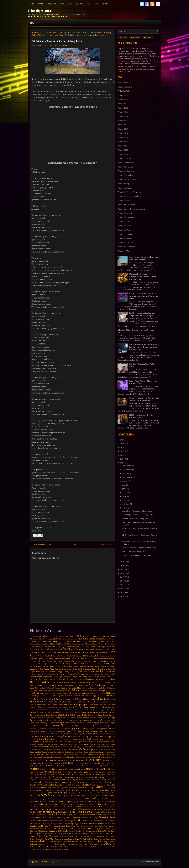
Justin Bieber (45, 739)
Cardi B (96, 666)
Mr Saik (82, 788)
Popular (123, 37)
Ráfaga (104, 815)
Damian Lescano (104, 683)
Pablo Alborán (36, 801)
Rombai (53, 815)
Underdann (64, 839)
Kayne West (49, 742)
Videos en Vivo (124, 251)
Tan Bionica (91, 828)
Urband (71, 839)
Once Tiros (99, 796)
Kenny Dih (87, 742)
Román (76, 815)
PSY (105, 799)
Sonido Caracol (110, 824)
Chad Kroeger (103, 669)
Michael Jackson (103, 782)
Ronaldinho (83, 815)
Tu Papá (46, 839)
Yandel (93, 847)
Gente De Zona (65, 715)
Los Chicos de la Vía (98, 757)
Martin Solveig (85, 777)
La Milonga (110, 747)
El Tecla (46, 702)
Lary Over (75, 752)
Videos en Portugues (126, 247)
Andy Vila (97, 647)
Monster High (59, 788)
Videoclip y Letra (39, 11)
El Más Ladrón (49, 699)
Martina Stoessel (98, 777)
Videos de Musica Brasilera (129, 196)
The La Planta (110, 831)
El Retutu (110, 699)
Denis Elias (76, 688)
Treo (101, 836)
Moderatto (51, 788)
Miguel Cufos (59, 785)
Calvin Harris (110, 664)
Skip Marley (51, 824)
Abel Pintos (87, 636)
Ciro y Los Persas (48, 677)
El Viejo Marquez (69, 702)
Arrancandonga (82, 649)
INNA (84, 723)
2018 (123, 566)
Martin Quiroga (62, 777)
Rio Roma (96, 812)
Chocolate (33, 674)
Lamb (69, 752)
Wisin (38, 847)
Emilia (49, 705)
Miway (45, 788)
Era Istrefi (94, 705)
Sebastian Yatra (107, 817)
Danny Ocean (51, 685)
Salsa (70, 4)
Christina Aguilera (84, 674)
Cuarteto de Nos (66, 679)
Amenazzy (39, 647)
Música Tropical (124, 83)
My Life (94, 788)
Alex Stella (88, 641)
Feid (64, 710)
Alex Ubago (96, 641)
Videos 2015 (123, 121)
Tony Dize (73, 836)
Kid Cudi (37, 744)
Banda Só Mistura (60, 656)
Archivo (147, 37)
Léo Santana (83, 763)
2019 (41, 33)
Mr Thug (87, 788)
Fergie (102, 710)
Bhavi (46, 659)
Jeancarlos (69, 729)
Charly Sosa (69, 672)
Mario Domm (111, 772)
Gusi (46, 720)
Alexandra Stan (35, 644)
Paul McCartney (45, 804)
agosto (125, 481)
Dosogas (47, 693)
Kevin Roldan (101, 742)
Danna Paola (41, 685)
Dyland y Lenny (91, 693)
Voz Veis (82, 844)
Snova (81, 824)
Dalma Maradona (64, 683)
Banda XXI (71, 656)
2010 (123, 596)
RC (43, 809)
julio (124, 485)
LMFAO (98, 744)
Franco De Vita (59, 712)
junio (125, 489)
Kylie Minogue (68, 744)
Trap (62, 4)
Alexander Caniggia (108, 641)
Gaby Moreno (34, 715)
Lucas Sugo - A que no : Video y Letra (137, 515)
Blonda (90, 659)
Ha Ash (100, 720)
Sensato (51, 821)
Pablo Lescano (49, 801)
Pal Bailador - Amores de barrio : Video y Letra (57, 41)
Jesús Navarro (34, 731)
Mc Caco (101, 780)
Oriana (32, 799)
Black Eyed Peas (68, 659)
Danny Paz (60, 686)
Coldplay (84, 677)
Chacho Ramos (91, 669)
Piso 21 (67, 807)
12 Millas (37, 636)
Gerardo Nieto (80, 715)
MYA (101, 763)
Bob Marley (97, 659)
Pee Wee (86, 804)
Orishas (38, 799)
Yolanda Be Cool (102, 847)
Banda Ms (49, 656)
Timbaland (99, 834)
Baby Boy (73, 652)
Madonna (107, 763)
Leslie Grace (55, 755)
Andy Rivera (90, 647)
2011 (122, 592)
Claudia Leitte (58, 677)
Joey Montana (93, 731)
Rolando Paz (44, 815)
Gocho (72, 718)
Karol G (107, 739)
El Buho (75, 696)
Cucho (76, 679)
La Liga (91, 747)
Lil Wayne (90, 755)
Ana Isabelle (69, 647)
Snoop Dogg (73, 824)
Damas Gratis (83, 682)
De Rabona (57, 688)
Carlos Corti (39, 669)
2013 (122, 585)
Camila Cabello (55, 666)
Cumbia (41, 4)
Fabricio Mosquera (83, 707)
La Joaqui (64, 747)
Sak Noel (112, 815)
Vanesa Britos (75, 841)
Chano (38, 672)
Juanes (67, 736)
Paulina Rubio (56, 804)
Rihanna (88, 812)
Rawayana (63, 810)
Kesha (94, 742)
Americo (47, 647)
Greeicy (99, 718)
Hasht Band (111, 720)
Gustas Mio (52, 720)
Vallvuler (54, 842)
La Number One (39, 750)
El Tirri (52, 702)
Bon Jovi (33, 661)
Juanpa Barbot (76, 737)
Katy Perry (40, 742)
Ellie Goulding (99, 702)
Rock (96, 4)
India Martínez (36, 726)
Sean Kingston (63, 818)
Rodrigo (37, 815)
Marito (37, 775)
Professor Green (110, 807)
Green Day (106, 718)
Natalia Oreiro (41, 790)
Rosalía (89, 815)
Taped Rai (99, 829)
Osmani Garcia (74, 799)
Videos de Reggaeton (127, 217)
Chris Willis (73, 674)
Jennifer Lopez (80, 729)
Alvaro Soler (103, 644)
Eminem (69, 704)
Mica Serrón (72, 782)
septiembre (128, 477)
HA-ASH (94, 720)
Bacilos (94, 652)
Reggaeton (52, 4)
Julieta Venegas (106, 737)
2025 (123, 444)
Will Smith (100, 844)
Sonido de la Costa (67, 826)
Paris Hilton (97, 802)
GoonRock (93, 718)
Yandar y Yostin (84, 847)
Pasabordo (105, 802)
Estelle (105, 705)
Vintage (68, 844)
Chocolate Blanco (42, 674)
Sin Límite (43, 824)
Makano (84, 766)
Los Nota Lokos (55, 760)
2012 (122, 589)
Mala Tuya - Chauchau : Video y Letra (137, 555)
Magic (34, 766)
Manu (71, 769)
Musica (67, 33)
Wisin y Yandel (50, 847)
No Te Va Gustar (46, 795)
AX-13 (79, 636)
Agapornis (56, 639)
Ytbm (114, 847)
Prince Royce (97, 807)
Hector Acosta (35, 723)
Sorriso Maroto (93, 826)
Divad (90, 691)
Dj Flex (105, 691)
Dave (76, 686)
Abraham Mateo (109, 636)
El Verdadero (59, 702)
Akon (106, 639)
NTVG (100, 787)
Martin (108, 775)
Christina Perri (97, 674)
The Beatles (64, 831)
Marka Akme (67, 775)
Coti (31, 679)
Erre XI (100, 705)
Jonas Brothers (53, 734)
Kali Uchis (70, 739)
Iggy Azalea (100, 723)
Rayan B (70, 810)
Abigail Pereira (98, 636)
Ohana (84, 796)
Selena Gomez (42, 821)
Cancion (47, 33)
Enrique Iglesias (82, 704)
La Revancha (76, 750)
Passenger (112, 802)
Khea (108, 742)
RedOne (76, 810)
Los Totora (76, 760)
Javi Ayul (49, 729)
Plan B (80, 807)
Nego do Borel (95, 790)
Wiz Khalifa (62, 847)
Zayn (35, 850)
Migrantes (50, 785)
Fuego (104, 712)
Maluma (36, 769)
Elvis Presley (111, 702)
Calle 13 (83, 664)
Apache (53, 649)
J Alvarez (55, 726)
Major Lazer (67, 766)
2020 (123, 463)
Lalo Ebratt (54, 752)
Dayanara (106, 685)
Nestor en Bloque (41, 793)
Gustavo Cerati (62, 720)
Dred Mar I (71, 693)
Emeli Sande (34, 705)
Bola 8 (113, 659)
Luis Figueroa (58, 763)
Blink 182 (83, 659)
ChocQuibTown (109, 672)
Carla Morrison (105, 666)
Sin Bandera (34, 824)
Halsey (105, 720)
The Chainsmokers (90, 831)
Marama (90, 769)
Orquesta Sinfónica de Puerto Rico (53, 799)
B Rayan (51, 652)
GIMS (114, 712)
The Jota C (101, 831)
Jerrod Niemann (96, 729)
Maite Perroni (41, 766)
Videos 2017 (123, 129)
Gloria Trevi (65, 718)
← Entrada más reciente (41, 545)
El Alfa (41, 696)
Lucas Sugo (94, 760)
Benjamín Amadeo (103, 656)
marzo (125, 500)
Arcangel (65, 649)
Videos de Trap (124, 230)
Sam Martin (34, 818)
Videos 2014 (123, 116)
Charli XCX (45, 672)
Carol (56, 669)
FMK (73, 707)
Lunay (76, 763)
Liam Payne (64, 755)
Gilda (51, 718)
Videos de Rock (124, 221)
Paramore (89, 802)
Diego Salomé (73, 690)
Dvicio (83, 693)
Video (35, 35)
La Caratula (112, 744)
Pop (88, 4)
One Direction (109, 795)
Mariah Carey (67, 772)
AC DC (74, 636)
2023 (123, 451)
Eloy (105, 702)
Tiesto (93, 834)
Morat (76, 788)
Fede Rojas (58, 710)
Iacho (89, 723)
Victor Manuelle (51, 844)
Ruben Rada (97, 815)
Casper (61, 669)
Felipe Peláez (79, 710)
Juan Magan (45, 737)
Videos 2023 (123, 154)
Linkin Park (99, 755)
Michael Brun (81, 782)
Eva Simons (58, 707)
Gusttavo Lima (86, 720)
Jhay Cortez (44, 731)
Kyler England (59, 744)
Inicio (32, 23)
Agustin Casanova (96, 639)
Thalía (51, 831)
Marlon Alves (79, 775)
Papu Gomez (80, 802)
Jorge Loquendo (75, 734)
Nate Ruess (60, 790)
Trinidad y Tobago (109, 836)
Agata (76, 639)
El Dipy (93, 696)
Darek (66, 686)
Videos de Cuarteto (126, 171)
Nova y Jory (77, 796)
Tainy (65, 829)
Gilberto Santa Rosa (42, 718)
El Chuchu (87, 696)
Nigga (104, 793)
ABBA (69, 636)
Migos (43, 785)
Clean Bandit (67, 677)
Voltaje (77, 844)
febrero (126, 504)
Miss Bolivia (107, 785)
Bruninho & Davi (66, 661)
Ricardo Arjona (45, 812)
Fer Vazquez (95, 710)
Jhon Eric (52, 731)
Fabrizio (94, 707)
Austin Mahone (95, 649)
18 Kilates (44, 636)
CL (48, 664)
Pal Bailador (76, 33)
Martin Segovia (74, 777)
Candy (76, 666)
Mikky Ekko (81, 785)
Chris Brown (54, 674)
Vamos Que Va (62, 842)
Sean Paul (72, 818)
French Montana (92, 712)
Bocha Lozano (106, 659)
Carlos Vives (49, 669)
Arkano (73, 649)
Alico (83, 644)
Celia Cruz (81, 669)
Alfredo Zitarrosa (67, 644)
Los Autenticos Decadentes (54, 757)
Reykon (33, 812)
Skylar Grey (63, 824)
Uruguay (108, 33)
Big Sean (58, 659)
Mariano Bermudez (81, 772)
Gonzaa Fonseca (82, 718)
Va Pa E (83, 839)
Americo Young (57, 647)
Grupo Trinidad (39, 720)
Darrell (71, 685)
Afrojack (46, 639)
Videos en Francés (125, 234)
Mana (55, 769)
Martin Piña (50, 777)
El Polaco (79, 699)
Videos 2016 (123, 125)
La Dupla (51, 747)
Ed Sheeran (110, 693)
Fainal (99, 707)
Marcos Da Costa (52, 772)
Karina (101, 739)
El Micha (40, 699)
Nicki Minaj (53, 793)
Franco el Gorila (80, 712)
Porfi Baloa (87, 807)
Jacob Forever (95, 726)
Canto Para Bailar (86, 666)
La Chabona (34, 747)
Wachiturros (91, 844)
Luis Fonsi (68, 763)
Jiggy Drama (60, 731)
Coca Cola (76, 677)
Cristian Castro (47, 679)
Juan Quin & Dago (56, 737)
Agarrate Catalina (67, 639)
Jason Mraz (42, 729)
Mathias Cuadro (36, 780)
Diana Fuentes (38, 691)
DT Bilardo (111, 679)
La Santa (96, 750)
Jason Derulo (34, 729)
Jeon (89, 729)
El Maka (33, 699)
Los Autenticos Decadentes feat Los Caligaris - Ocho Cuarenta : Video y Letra (144, 347)
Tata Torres (106, 829)
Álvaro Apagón (54, 850)
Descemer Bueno (88, 688)
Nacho (107, 787)
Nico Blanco (73, 793)
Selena (33, 821)
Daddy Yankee (40, 682)
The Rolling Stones (61, 834)
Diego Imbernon (49, 691)
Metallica (56, 782)
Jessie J (113, 729)
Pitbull (73, 807)
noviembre (127, 470)
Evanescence (67, 707)
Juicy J (87, 737)
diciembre (127, 466)
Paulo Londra (68, 804)
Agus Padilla (83, 639)
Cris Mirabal (37, 679)
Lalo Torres (63, 752)
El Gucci (111, 696)
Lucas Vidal (106, 760)
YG (77, 847)
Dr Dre (53, 693)
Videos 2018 (123, 133)
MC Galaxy (95, 763)
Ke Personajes (61, 742)
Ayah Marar (44, 652)
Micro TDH (37, 785)
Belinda (94, 656)
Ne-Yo (87, 790)
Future (109, 712)
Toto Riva (82, 836)
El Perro (72, 699)
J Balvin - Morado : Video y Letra (136, 519)
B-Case (57, 652)
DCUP (104, 679)
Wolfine (70, 847)
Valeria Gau (44, 841)
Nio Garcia (33, 796)
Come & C (91, 677)
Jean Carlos (61, 729)
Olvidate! (90, 795)
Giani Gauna (103, 715)
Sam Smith (42, 818)
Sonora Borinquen (82, 826)
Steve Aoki (42, 829)
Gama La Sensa (45, 715)
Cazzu (75, 669)
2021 (122, 459)
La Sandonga (87, 749)
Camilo (64, 666)
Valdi (89, 839)
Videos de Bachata (125, 167)
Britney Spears (53, 661)
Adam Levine (34, 639)
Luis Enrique (49, 763)
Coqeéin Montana (100, 677)
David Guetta (95, 685)
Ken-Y (70, 742)
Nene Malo (104, 790)
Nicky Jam (63, 793)
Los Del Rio (108, 757)
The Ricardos (49, 834)
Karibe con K (93, 739)
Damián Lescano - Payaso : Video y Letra (139, 548)
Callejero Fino (93, 664)
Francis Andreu (49, 712)
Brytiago (104, 661)
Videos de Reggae (125, 213)
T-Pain (54, 829)
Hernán (66, 723)
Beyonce (41, 659)
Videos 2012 (123, 108)
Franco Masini (69, 712)
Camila (45, 666)
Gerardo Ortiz (92, 715)
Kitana (48, 744)
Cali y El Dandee (72, 664)
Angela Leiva (106, 647)
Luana (83, 760)
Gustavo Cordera (74, 720)
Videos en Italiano (125, 243)
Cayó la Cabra (68, 669)
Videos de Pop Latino (126, 205)
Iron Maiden (46, 726)
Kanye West (82, 739)
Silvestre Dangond (98, 821)
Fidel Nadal (108, 710)
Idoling (93, 723)
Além (109, 644)
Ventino (94, 842)
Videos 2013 (123, 112)
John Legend (108, 731)
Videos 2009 (123, 95)
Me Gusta (34, 782)
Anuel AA (45, 649)
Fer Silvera (87, 710)
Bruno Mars (77, 661)
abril (124, 496)
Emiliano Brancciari (58, 705)
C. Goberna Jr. (42, 664)
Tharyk (57, 831)
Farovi (34, 710)
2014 (123, 581)
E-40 (99, 693)
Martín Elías (111, 777)
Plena (32, 4)
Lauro (38, 755)
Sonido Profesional (50, 826)
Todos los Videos (96, 33)
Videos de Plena (57, 35)
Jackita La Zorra (83, 726)
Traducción (90, 836)
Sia (86, 821)
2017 (123, 569)
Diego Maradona (60, 691)
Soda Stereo (93, 824)
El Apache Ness (50, 696)
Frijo (100, 712)
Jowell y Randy (91, 734)
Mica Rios (63, 782)
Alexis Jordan (45, 644)
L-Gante (85, 744)
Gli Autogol (57, 718)
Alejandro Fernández (44, 641)
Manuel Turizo (80, 769)
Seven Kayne (58, 821)
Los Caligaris (87, 757)
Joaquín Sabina (82, 731)
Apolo (58, 649)
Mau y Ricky (70, 780)
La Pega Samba (66, 750)
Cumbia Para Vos (95, 679)
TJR (62, 829)
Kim (44, 744)
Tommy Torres (63, 836)
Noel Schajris (61, 795)
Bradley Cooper (42, 661)
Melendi (41, 782)
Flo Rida (40, 712)
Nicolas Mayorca (84, 793)
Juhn (82, 737)
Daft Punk (54, 683)
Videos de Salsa (124, 226)
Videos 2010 (123, 100)
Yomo (110, 847)
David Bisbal (83, 685)
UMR (52, 839)
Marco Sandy (39, 772)
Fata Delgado (49, 710)
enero (125, 508)
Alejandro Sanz (59, 641)
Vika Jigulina (61, 844)
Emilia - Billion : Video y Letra (134, 552)
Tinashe (106, 834)
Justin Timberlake (60, 739)
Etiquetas (135, 37)
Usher (77, 839)
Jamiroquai (112, 726)
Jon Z (45, 734)
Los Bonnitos (70, 757)
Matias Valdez (59, 780)
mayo (125, 493)
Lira (106, 755)
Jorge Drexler (64, 734)
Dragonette (59, 693)
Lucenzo (113, 760)
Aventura (104, 649)
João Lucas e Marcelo (105, 734)
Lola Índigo (112, 755)
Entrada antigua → (107, 545)
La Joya (70, 747)
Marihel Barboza (96, 772)
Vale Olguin (94, 839)
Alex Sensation (78, 641)
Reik (82, 809)
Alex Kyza (69, 641)
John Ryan (39, 734)
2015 (122, 577)
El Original (58, 699)
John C (101, 731)
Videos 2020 (123, 142)
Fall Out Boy (106, 707)
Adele (41, 639)
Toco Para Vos (46, 836)
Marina (104, 772)
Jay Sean (55, 729)
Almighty (95, 644)
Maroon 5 (88, 775)
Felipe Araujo (70, 710)
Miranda (99, 785)
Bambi (42, 656)
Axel (38, 652)
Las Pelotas (95, 752)
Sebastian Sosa (81, 818)
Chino (85, 672)
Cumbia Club (83, 679)
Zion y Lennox (43, 849)
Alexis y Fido (56, 644)
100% (32, 636)
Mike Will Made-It (71, 785)
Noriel (70, 796)
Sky (57, 824)
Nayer (82, 790)
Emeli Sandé (42, 705)
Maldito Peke (111, 766)
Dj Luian (111, 691)
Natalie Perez (52, 790)
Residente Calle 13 (102, 809)
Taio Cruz (71, 829)
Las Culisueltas (85, 752)
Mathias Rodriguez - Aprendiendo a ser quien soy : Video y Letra (143, 277)
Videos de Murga (125, 188)
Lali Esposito (44, 752)
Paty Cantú (34, 804)
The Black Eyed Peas (76, 831)
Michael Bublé (91, 782)
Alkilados (88, 644)
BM (63, 652)
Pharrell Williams (104, 804)
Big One (51, 659)
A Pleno (64, 636)
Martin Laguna (40, 777)
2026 (123, 440)
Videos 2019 (43, 35)
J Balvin (65, 726)
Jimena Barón (70, 731)
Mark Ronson (55, 775)
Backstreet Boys (103, 652)
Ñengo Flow (63, 849)
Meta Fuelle (49, 782)
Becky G (86, 656)
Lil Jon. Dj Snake (80, 755)
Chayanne (78, 672)
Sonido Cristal (36, 826)
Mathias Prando (48, 780)
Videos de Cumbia (125, 175)
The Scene (73, 834)
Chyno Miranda (36, 677)
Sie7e (90, 821)
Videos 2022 (123, 150)
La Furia (57, 747)
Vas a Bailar (87, 842)
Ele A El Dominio (88, 702)
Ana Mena (77, 647)
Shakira (79, 820)
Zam (31, 850)
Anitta (38, 649)
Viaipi (106, 842)
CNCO (52, 664)
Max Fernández (86, 780)
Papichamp (71, 802)
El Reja (101, 699)
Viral (73, 844)
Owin (81, 799)
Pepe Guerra (93, 804)
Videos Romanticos (126, 163)
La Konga (77, 747)
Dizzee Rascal (97, 691)
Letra (61, 33)
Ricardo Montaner (61, 812)
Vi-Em (100, 841)
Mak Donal (77, 766)
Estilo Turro (111, 705)
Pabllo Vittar (111, 799)
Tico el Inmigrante (84, 834)
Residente (89, 809)
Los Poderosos (67, 760)
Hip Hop (105, 4)
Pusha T (33, 810)
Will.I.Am (108, 844)
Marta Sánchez (99, 775)
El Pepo (66, 699)
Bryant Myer (87, 661)
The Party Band (37, 834)
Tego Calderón (39, 831)
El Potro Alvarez (90, 699)
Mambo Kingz (47, 769)
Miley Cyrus (90, 785)
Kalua (76, 739)
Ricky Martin (76, 812)
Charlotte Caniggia (56, 672)
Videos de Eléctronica (127, 179)
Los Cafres (79, 757)
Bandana (79, 656)
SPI (108, 815)
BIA (60, 652)
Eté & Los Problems (36, 707)
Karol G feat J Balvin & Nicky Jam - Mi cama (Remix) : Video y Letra (143, 296)
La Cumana (42, 747)
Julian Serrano (94, 737)
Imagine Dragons (110, 723)
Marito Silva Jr (44, 775)
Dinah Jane (84, 691)
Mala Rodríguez (92, 766)
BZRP (67, 652)
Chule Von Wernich (109, 674)
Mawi (78, 780)
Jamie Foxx (105, 726)
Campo (70, 666)
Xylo (74, 847)
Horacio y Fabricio (76, 723)
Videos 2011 (123, 104)
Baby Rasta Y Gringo (84, 652)
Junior (36, 739)
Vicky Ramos (35, 844)
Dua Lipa (78, 693)
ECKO (103, 693)
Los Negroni (42, 760)
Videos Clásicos (124, 158)
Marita (32, 775)
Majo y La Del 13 (54, 766)
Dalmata (73, 683)
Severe (65, 821)
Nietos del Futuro (95, 793)
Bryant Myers (96, 661)
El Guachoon (101, 696)
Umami (57, 839)
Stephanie (112, 826)
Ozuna (99, 799)
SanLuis (49, 818)
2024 (123, 448)
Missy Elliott (38, 788)
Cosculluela (111, 677)
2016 (123, 573)
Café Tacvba (60, 664)
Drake (65, 693)
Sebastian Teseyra (92, 818)
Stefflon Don (103, 826)
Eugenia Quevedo (48, 707)
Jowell (82, 734)
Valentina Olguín (105, 839)
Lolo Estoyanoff (36, 757)
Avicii (110, 649)
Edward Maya (34, 696)
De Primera (49, 688)
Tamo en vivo (80, 829)
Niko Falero (111, 793)
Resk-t (113, 809)
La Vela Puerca (105, 750)
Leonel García (45, 755)
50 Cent (58, 636)
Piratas (61, 807)
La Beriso (105, 744)
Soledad (101, 824)
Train (97, 836)
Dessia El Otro (101, 688)
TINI (58, 828)
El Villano (79, 702)
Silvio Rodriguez (110, 821)
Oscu (67, 799)
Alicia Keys (77, 644)
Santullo (55, 818)
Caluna (101, 664)
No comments (61, 45)
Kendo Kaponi (78, 742)
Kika (41, 744)
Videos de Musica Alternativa (130, 192)
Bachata (80, 4)
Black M (77, 659)
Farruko (40, 710)
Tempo (46, 831)
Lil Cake (71, 755)
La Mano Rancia (100, 747)
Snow (85, 824)
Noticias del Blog (125, 87)
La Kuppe (84, 747)
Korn (52, 744)
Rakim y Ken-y (52, 809)
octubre (126, 473)
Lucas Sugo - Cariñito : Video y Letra (137, 511)
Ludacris (40, 763)
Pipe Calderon (54, 807)
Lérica (89, 763)
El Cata (81, 696)
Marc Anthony (103, 769)
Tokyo (56, 836)
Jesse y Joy (106, 729)
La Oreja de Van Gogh (53, 750)
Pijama (36, 807)
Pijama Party (44, 807)
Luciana (33, 763)
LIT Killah (92, 744)
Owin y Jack (89, 799)
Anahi (83, 647)
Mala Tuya (102, 766)
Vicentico (112, 842)
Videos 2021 (123, 146)
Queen (39, 809)
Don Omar (39, 693)
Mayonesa (94, 780)
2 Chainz (52, 636)
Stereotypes (34, 829)
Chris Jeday (64, 674)
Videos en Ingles (125, 238)
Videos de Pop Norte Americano (131, 209)
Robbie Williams (106, 812)
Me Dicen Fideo (110, 780)
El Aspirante (60, 696)
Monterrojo (69, 788)
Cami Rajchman (36, 666)
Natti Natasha (72, 790)
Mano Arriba (63, 769)
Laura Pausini (105, 752)
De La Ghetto (40, 688)
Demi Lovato (66, 688)
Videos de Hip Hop (126, 184)
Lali (36, 752)
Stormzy (48, 829)
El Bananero (68, 696)
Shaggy (70, 821)
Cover (55, 33)
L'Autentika (77, 744)
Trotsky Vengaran (36, 839)
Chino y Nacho (95, 671)
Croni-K (55, 679)
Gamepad (54, 715)
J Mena (74, 726)
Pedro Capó (78, 804)
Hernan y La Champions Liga (51, 723)
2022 (123, 455)
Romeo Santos (65, 815)
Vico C (42, 844)
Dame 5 (93, 682)
